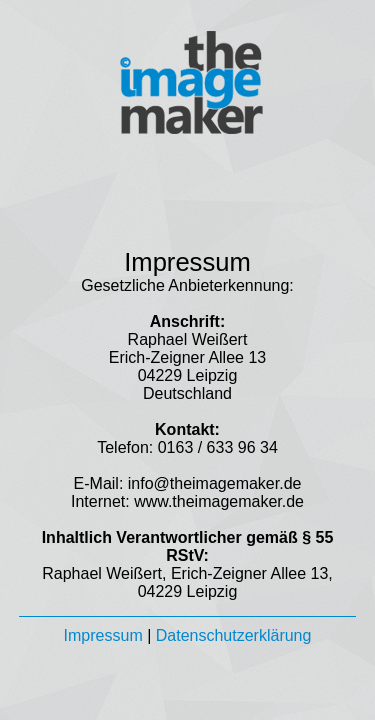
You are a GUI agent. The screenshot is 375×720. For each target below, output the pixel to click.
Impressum (103, 635)
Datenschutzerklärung (234, 635)
